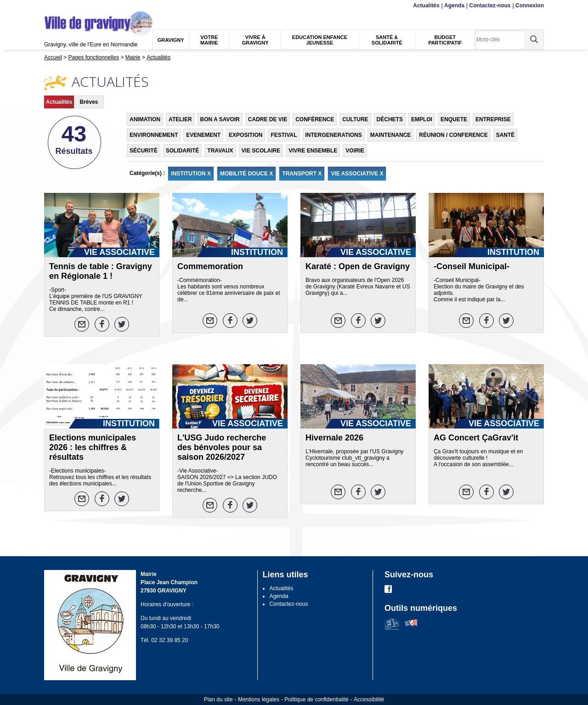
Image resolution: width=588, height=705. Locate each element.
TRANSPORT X (302, 174)
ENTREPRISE (493, 119)
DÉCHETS (390, 119)
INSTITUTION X (191, 174)
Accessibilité (369, 699)
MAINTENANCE (391, 135)
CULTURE (355, 119)
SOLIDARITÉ (183, 151)
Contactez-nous (490, 6)
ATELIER (180, 119)
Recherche (87, 6)
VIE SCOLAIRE (261, 151)
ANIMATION (145, 119)
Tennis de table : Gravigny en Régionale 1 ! (101, 271)
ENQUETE (454, 119)
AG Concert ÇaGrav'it (476, 438)
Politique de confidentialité (316, 699)
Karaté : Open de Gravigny (358, 266)
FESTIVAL (284, 135)
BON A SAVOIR (220, 119)
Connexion (530, 6)
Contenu (66, 6)
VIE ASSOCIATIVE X (357, 174)
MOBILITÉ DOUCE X (246, 174)
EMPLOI (422, 119)
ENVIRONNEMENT (154, 135)
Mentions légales (259, 699)
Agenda (454, 6)
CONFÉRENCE (315, 119)
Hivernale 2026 (334, 438)
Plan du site (218, 699)
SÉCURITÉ (144, 151)
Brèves (89, 102)
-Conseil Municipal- (472, 266)
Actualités (426, 6)
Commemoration (210, 266)
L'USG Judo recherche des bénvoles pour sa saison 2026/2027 (222, 447)
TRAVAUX (220, 151)
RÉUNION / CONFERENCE (453, 135)
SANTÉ (506, 135)
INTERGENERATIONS (334, 135)
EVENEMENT (203, 135)
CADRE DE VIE (268, 119)
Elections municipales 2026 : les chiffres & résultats (93, 447)
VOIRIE (355, 151)
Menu (50, 6)
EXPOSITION (246, 135)
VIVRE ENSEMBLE (313, 151)
